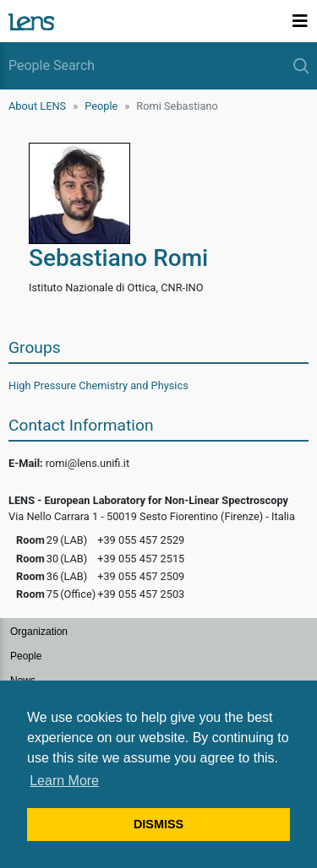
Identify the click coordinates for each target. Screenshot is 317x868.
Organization (39, 632)
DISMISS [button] (158, 824)
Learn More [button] (64, 781)
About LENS (37, 106)
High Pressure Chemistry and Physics (98, 385)
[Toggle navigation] (300, 21)
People (101, 106)
